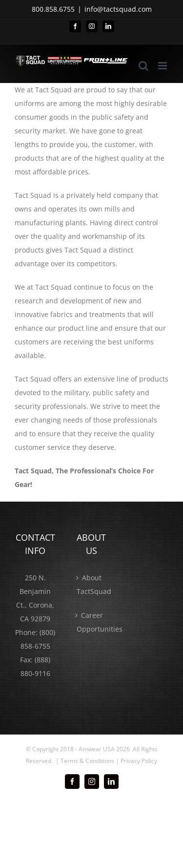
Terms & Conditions (87, 761)
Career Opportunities (92, 622)
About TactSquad (92, 584)
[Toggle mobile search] (143, 66)
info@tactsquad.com (118, 9)
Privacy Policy (139, 761)
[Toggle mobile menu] (163, 66)
